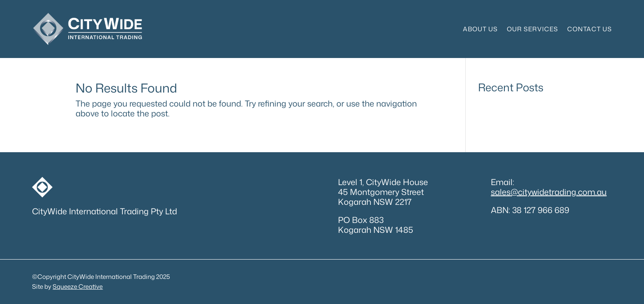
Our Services (532, 29)
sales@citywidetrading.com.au (549, 192)
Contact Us (590, 29)
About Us (480, 29)
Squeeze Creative (78, 287)
